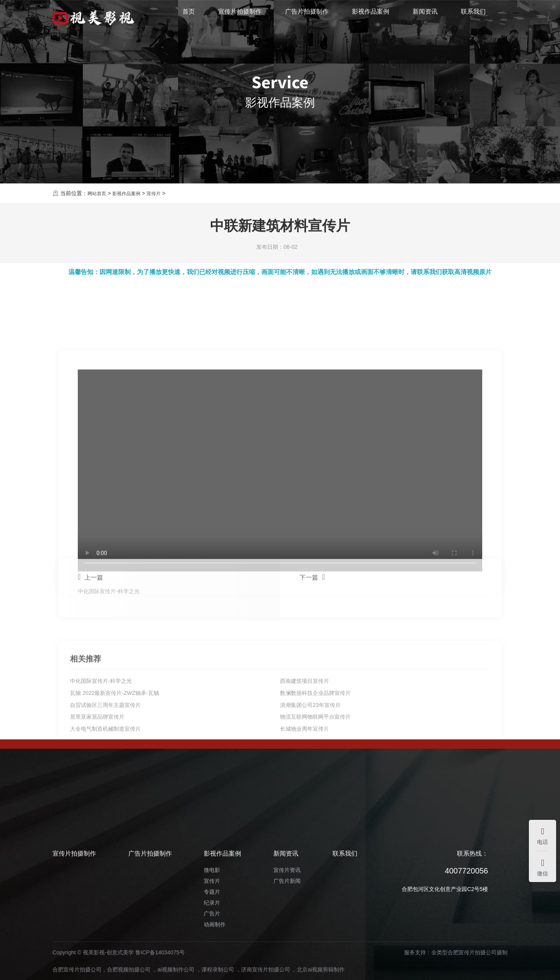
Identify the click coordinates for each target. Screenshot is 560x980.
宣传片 (163, 193)
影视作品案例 (371, 17)
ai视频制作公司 (176, 970)
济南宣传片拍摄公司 (266, 970)
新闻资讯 (425, 17)
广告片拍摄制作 (307, 17)
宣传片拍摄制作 (240, 17)
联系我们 (473, 17)
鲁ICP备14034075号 (160, 952)
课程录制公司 (218, 970)
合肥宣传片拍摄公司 (77, 970)
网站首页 (98, 193)
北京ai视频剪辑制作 (321, 970)
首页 (189, 17)
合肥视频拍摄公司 (129, 970)
